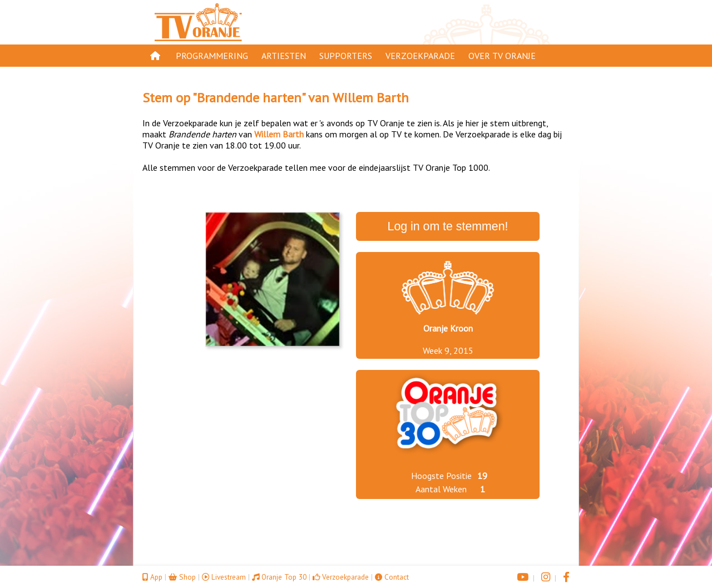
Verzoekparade (420, 56)
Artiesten (284, 56)
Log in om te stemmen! (448, 226)
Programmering (212, 56)
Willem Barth (371, 98)
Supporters (346, 56)
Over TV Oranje (502, 56)
